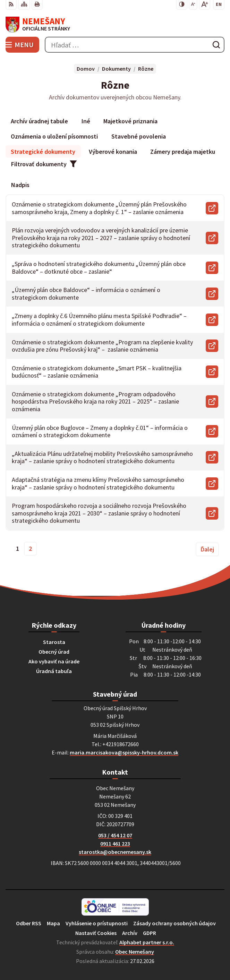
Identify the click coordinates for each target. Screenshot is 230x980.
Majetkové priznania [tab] (130, 121)
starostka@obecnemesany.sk (115, 852)
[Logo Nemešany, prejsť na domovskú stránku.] (115, 25)
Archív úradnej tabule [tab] (39, 121)
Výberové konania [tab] (113, 152)
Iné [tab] (86, 121)
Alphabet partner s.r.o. (147, 942)
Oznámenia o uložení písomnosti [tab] (54, 136)
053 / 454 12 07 (115, 835)
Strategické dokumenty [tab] (43, 152)
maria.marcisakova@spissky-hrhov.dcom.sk (124, 752)
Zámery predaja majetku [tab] (183, 152)
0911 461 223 (115, 844)
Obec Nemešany (135, 952)
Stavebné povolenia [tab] (139, 136)
